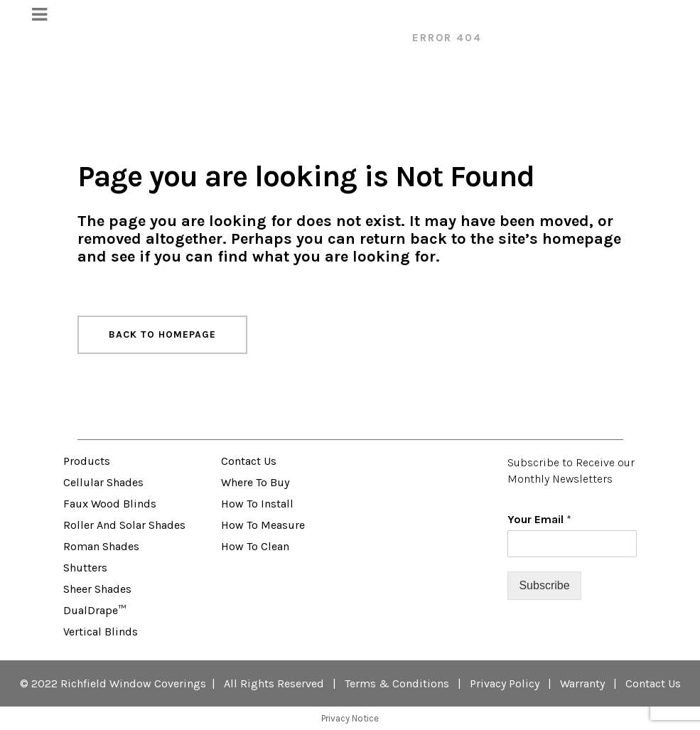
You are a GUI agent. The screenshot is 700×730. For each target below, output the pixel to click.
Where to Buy (255, 482)
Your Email (539, 519)
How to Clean (255, 546)
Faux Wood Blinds (110, 504)
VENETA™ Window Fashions (308, 38)
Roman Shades (101, 546)
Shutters (85, 568)
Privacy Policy (505, 683)
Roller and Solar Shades (124, 525)
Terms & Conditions (397, 683)
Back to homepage (162, 334)
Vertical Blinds (101, 632)
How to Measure (263, 525)
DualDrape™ (95, 610)
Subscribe (544, 585)
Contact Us (249, 461)
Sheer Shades (97, 589)
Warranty (582, 683)
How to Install (257, 504)
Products (87, 461)
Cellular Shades (103, 482)
